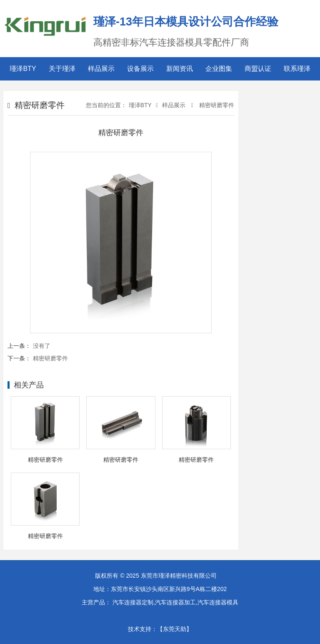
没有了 (42, 346)
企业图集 (219, 69)
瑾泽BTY (23, 69)
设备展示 (140, 69)
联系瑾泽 (297, 69)
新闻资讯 (180, 69)
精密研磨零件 (216, 105)
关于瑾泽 (62, 69)
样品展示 (101, 69)
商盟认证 (258, 69)
